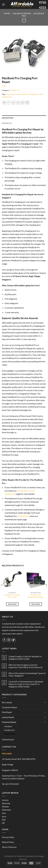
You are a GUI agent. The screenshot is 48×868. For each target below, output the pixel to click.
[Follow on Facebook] (4, 640)
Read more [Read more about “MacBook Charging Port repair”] (12, 604)
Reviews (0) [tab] (7, 123)
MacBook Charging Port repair (12, 596)
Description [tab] (8, 118)
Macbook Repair (22, 13)
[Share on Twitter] (14, 103)
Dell (4, 820)
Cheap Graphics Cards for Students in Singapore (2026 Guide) (25, 658)
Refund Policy (8, 842)
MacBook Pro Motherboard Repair (36, 596)
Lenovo (5, 800)
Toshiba (5, 807)
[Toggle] (45, 702)
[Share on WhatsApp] (4, 103)
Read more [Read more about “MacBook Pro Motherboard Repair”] (36, 604)
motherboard (23, 516)
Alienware (6, 810)
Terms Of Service (9, 847)
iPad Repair (7, 712)
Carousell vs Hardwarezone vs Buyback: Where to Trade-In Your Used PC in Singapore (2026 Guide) (26, 684)
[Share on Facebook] (9, 103)
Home (7, 13)
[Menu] (3, 4)
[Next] (46, 590)
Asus (4, 816)
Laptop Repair (8, 717)
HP (3, 823)
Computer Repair (10, 707)
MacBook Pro (15, 90)
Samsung (6, 803)
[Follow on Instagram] (9, 640)
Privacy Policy (8, 837)
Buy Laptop (7, 702)
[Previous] (2, 590)
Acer (4, 813)
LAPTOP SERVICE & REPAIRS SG (23, 856)
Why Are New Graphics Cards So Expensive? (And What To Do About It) (25, 666)
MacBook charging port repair (32, 94)
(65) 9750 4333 (12, 784)
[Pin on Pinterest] (23, 103)
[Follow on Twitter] (14, 640)
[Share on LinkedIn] (27, 103)
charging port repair (13, 94)
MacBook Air (10, 730)
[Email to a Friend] (18, 103)
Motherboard (8, 739)
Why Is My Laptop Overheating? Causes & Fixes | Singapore (27, 674)
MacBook (8, 726)
